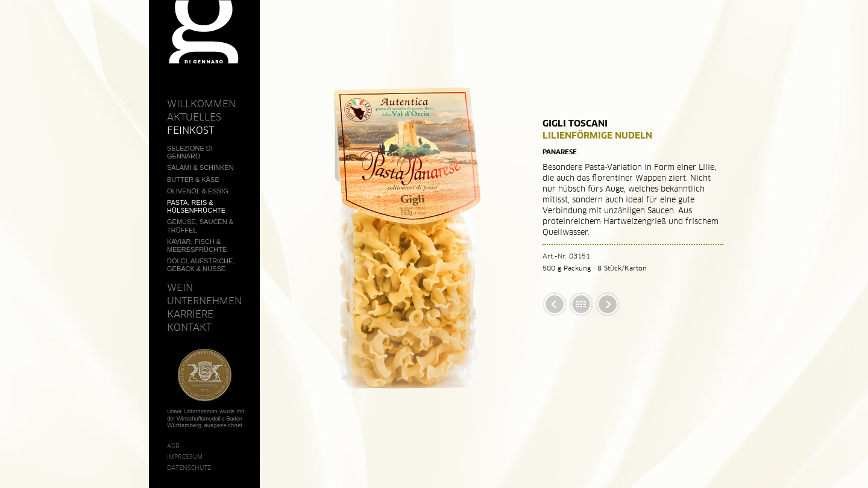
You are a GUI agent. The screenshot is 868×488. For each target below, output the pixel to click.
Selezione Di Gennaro (190, 152)
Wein (180, 287)
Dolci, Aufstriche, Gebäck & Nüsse (201, 265)
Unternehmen (204, 301)
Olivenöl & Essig (198, 191)
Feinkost (190, 130)
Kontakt (189, 327)
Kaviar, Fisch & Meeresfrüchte (197, 246)
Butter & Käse (193, 180)
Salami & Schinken (200, 167)
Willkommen (201, 104)
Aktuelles (194, 117)
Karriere (190, 314)
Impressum (185, 457)
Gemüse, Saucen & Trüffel (200, 226)
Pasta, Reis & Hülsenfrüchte (196, 206)
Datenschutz (189, 468)
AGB (173, 446)
